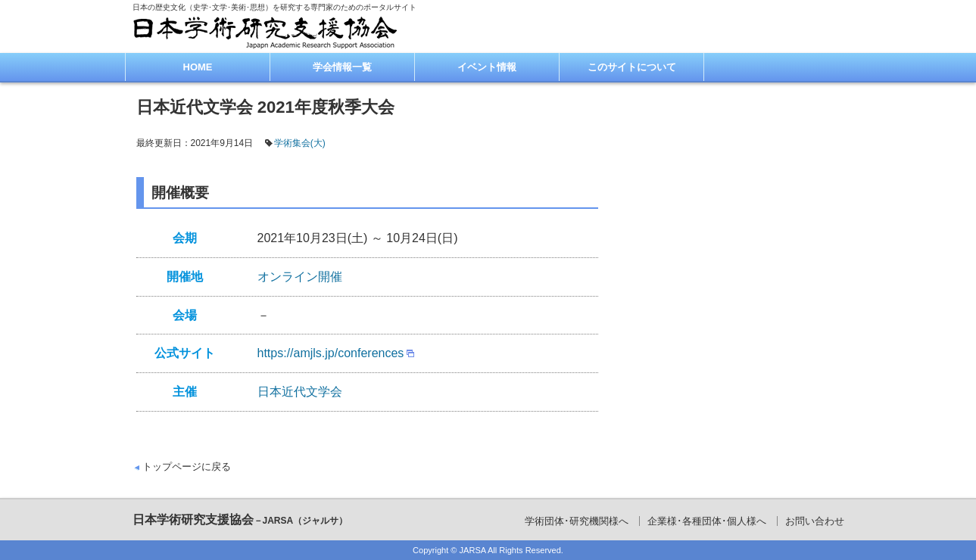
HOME (198, 67)
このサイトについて (632, 67)
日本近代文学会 (300, 392)
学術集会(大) (300, 143)
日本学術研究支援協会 (240, 520)
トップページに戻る (187, 467)
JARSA (473, 550)
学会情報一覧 (342, 67)
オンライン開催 (300, 277)
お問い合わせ (815, 521)
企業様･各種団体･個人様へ (707, 521)
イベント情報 (487, 67)
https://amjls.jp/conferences (331, 353)
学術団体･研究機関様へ (577, 521)
